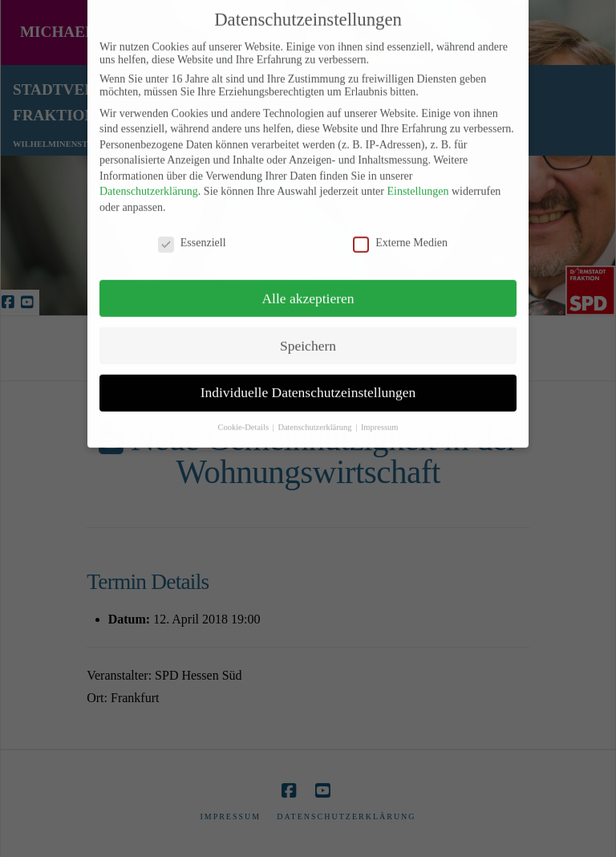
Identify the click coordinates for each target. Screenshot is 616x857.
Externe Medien (400, 230)
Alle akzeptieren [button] (308, 285)
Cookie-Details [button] (244, 414)
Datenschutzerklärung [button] (316, 414)
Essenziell (192, 230)
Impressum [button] (380, 414)
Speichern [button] (308, 332)
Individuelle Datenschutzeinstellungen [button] (308, 380)
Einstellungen (417, 179)
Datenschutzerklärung (149, 179)
